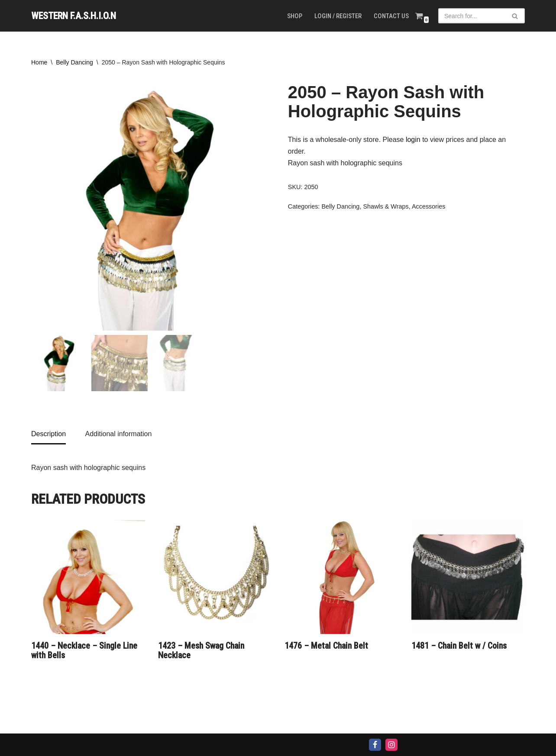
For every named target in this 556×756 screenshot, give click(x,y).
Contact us (391, 16)
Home (39, 62)
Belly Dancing (74, 62)
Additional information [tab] (118, 434)
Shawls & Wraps (386, 206)
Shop (295, 16)
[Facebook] (375, 745)
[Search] (472, 16)
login (413, 140)
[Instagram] (391, 745)
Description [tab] (48, 434)
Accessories (429, 206)
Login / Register (338, 16)
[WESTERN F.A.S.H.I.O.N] (74, 16)
